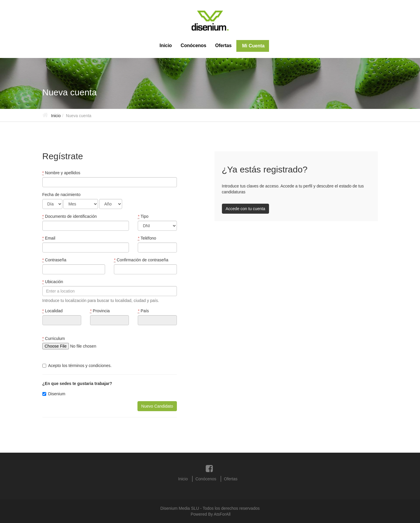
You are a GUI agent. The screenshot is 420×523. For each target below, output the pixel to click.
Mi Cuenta (253, 46)
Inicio (166, 45)
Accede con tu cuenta (246, 209)
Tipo (143, 216)
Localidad (53, 311)
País (143, 311)
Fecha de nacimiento (62, 195)
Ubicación (53, 282)
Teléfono (147, 238)
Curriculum (54, 339)
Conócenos (194, 45)
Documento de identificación (70, 216)
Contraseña (54, 260)
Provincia (100, 311)
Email (49, 238)
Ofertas (223, 45)
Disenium (54, 394)
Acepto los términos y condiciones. (77, 366)
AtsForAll (222, 514)
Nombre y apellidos (61, 173)
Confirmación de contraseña (141, 260)
